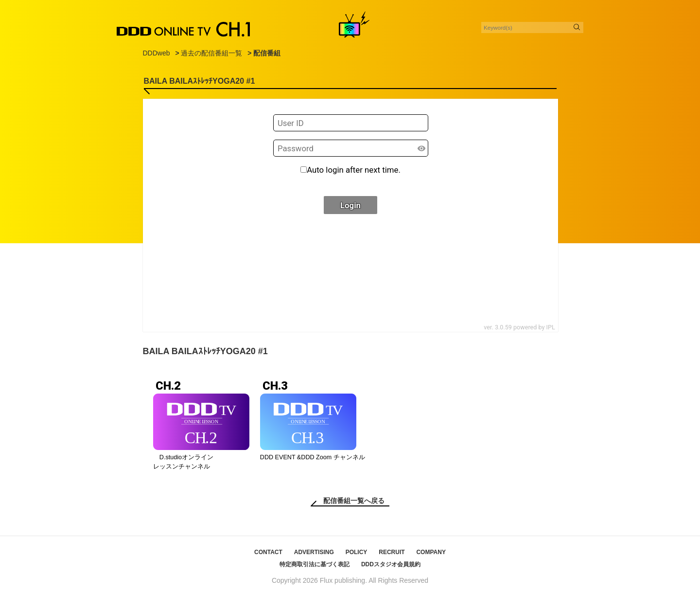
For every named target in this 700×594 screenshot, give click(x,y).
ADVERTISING (314, 552)
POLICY (357, 552)
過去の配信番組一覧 (211, 53)
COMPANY (431, 552)
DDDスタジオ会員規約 (391, 564)
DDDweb (157, 53)
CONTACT (268, 552)
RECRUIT (392, 552)
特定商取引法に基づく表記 (315, 564)
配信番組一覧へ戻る (354, 501)
